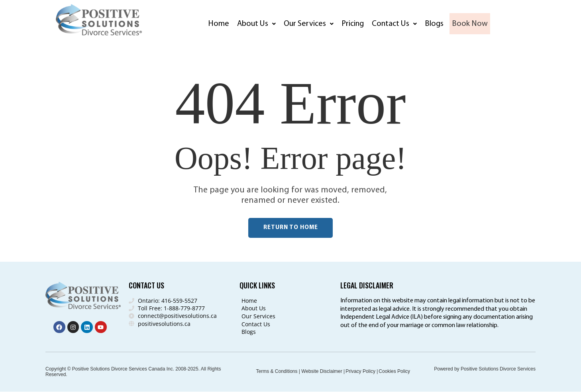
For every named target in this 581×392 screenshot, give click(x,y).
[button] (256, 24)
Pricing (353, 24)
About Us (256, 24)
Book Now (471, 24)
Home (219, 24)
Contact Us (394, 24)
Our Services (309, 24)
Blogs (434, 24)
